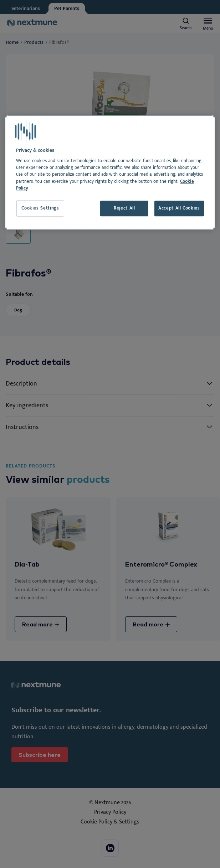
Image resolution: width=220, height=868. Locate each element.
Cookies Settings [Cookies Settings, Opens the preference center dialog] (40, 208)
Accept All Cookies (179, 208)
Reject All (124, 208)
